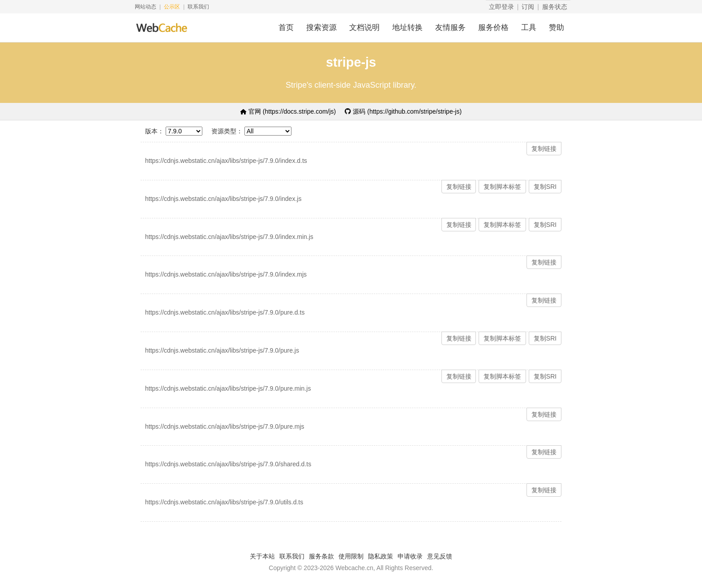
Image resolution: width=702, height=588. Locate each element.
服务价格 (493, 28)
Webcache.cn (354, 568)
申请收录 (410, 556)
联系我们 (198, 7)
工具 (529, 28)
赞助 (556, 28)
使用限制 (351, 556)
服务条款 (321, 556)
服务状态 (555, 7)
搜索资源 (321, 28)
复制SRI (545, 187)
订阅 (528, 7)
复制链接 (544, 149)
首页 (286, 28)
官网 (288, 111)
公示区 (172, 7)
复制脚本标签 (502, 187)
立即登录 (501, 7)
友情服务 (450, 28)
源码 (403, 111)
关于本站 (262, 556)
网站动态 (146, 7)
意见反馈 (440, 556)
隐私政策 (381, 556)
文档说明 (364, 28)
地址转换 (407, 28)
